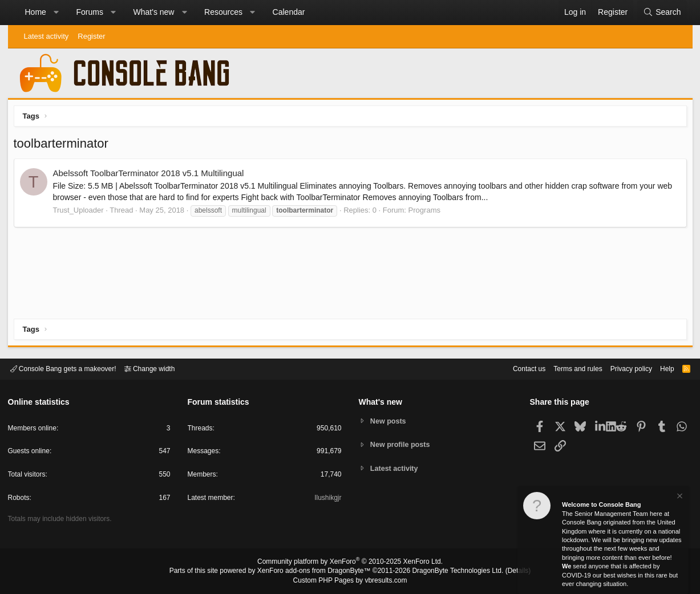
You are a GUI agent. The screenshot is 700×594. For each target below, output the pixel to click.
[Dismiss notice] (679, 497)
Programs (427, 213)
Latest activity (46, 36)
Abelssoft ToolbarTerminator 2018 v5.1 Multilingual (151, 176)
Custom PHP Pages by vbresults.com (350, 581)
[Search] (662, 13)
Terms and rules (564, 368)
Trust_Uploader (81, 213)
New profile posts (402, 444)
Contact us (512, 368)
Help (660, 368)
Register (91, 36)
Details (504, 572)
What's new (154, 12)
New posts (389, 420)
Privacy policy (621, 368)
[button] (56, 13)
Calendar (289, 12)
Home (36, 12)
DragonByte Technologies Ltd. (449, 572)
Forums (89, 12)
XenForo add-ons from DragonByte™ (317, 572)
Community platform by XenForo (350, 563)
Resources (223, 12)
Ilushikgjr (327, 500)
